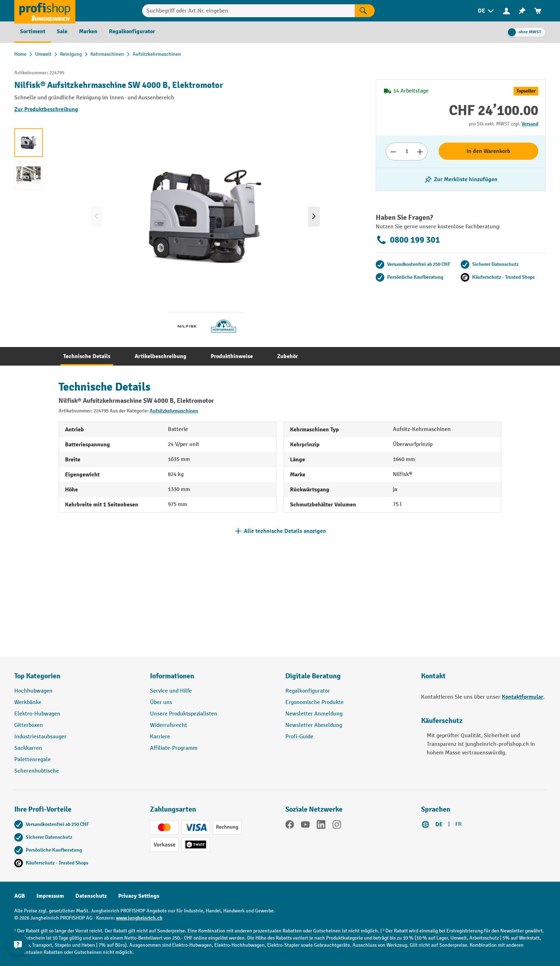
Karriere (160, 737)
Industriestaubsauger (40, 737)
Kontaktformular (522, 697)
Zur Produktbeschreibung (46, 109)
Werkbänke (28, 702)
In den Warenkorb (488, 151)
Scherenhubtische (37, 771)
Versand (530, 124)
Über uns (161, 702)
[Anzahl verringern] (393, 152)
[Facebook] (290, 826)
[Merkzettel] (522, 11)
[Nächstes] (314, 217)
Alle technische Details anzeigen (285, 531)
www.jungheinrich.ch (139, 918)
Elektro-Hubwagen (37, 714)
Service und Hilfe (171, 691)
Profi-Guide (299, 737)
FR (459, 824)
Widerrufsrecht (169, 725)
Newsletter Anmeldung (314, 714)
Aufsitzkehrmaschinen (174, 411)
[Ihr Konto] (506, 11)
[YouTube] (305, 826)
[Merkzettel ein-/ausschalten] (461, 179)
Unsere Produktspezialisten (184, 714)
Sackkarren (28, 748)
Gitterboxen (29, 725)
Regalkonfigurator (308, 691)
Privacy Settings (139, 896)
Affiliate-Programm (174, 748)
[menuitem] (486, 11)
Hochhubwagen (33, 691)
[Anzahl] (407, 152)
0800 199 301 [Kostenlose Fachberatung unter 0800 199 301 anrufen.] (408, 240)
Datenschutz (91, 896)
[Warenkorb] (538, 11)
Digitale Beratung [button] (313, 676)
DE (439, 824)
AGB (20, 896)
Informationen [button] (172, 676)
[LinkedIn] (321, 826)
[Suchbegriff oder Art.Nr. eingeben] (248, 11)
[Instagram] (337, 826)
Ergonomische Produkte (314, 702)
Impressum (50, 896)
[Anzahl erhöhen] (420, 152)
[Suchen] (365, 11)
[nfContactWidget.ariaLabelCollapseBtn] (18, 948)
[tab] (87, 356)
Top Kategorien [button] (37, 676)
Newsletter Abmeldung (314, 725)
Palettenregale (32, 760)
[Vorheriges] (96, 217)
